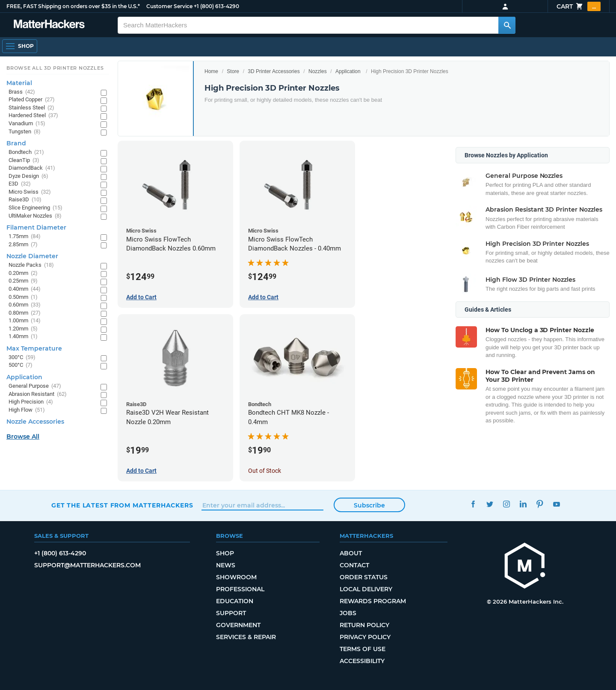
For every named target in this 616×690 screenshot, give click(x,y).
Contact (354, 565)
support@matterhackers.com (87, 565)
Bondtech (26, 152)
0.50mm (23, 297)
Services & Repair (246, 637)
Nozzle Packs (31, 265)
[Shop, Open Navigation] (20, 46)
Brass (22, 92)
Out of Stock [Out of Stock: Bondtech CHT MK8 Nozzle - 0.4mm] (265, 471)
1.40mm (23, 337)
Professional (240, 589)
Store (233, 71)
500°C (21, 365)
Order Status (364, 577)
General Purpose (35, 386)
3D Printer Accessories (274, 71)
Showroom (236, 577)
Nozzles (318, 71)
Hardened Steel (33, 116)
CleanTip (24, 161)
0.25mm (23, 281)
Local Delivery (366, 589)
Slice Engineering (36, 208)
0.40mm (25, 289)
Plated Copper (32, 100)
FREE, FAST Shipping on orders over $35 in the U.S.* (73, 6)
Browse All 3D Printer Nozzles (55, 68)
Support (231, 613)
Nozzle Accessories (35, 422)
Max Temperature (34, 348)
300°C (22, 358)
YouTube (556, 504)
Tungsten (25, 132)
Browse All (23, 436)
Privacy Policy (365, 637)
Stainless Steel (31, 108)
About (351, 553)
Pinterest (540, 504)
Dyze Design (28, 176)
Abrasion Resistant (38, 394)
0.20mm (23, 273)
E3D (20, 184)
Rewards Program (373, 601)
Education (235, 601)
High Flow (27, 410)
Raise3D (25, 200)
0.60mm (25, 305)
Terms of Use (363, 649)
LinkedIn (523, 504)
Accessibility (362, 661)
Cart (579, 6)
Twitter (490, 504)
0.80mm (25, 313)
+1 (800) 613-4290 (216, 6)
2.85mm (23, 245)
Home (211, 71)
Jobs (348, 613)
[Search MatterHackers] (507, 25)
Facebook (473, 504)
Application (348, 71)
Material (19, 83)
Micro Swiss (30, 192)
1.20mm (23, 329)
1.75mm (25, 237)
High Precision (31, 402)
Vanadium (27, 124)
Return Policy (364, 625)
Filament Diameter (36, 227)
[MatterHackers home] (525, 567)
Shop (225, 553)
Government (238, 625)
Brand (16, 143)
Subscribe (369, 505)
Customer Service (169, 6)
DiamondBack (32, 168)
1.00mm (25, 321)
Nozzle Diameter (32, 256)
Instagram (506, 504)
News (226, 565)
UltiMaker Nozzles (35, 216)
